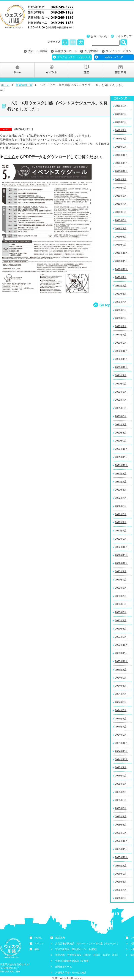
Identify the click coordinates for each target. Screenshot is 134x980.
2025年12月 (121, 857)
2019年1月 (121, 179)
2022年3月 (121, 490)
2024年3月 (121, 686)
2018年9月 (121, 147)
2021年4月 (121, 400)
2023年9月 (121, 637)
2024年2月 (121, 678)
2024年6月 (121, 710)
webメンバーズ (114, 57)
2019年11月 (121, 261)
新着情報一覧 (24, 85)
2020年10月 (121, 351)
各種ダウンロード (66, 51)
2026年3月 (121, 882)
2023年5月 (121, 604)
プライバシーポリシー (120, 51)
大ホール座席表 (38, 51)
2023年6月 (121, 612)
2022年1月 (121, 473)
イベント (39, 943)
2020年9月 (121, 343)
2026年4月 (121, 890)
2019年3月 (121, 196)
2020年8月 (121, 335)
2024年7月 (121, 719)
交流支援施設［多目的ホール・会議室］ (77, 949)
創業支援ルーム (64, 967)
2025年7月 (121, 816)
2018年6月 (121, 122)
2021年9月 (121, 441)
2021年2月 (121, 384)
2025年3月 (121, 784)
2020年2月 (121, 285)
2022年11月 (121, 555)
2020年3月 (121, 294)
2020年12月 (121, 367)
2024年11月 (121, 751)
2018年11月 (121, 163)
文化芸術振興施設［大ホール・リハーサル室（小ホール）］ (87, 943)
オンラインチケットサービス (74, 57)
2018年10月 (121, 155)
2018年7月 (121, 130)
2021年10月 (121, 449)
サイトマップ (123, 36)
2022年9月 (121, 539)
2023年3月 (121, 588)
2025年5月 (121, 800)
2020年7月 (121, 326)
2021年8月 (121, 433)
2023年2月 (121, 580)
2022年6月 (121, 514)
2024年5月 (121, 702)
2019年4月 (121, 204)
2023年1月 (121, 571)
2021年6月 (121, 416)
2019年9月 (121, 245)
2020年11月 (121, 359)
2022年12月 (121, 563)
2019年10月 (121, 253)
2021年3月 (121, 392)
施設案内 (60, 938)
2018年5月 (121, 114)
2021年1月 (121, 375)
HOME (38, 938)
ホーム (5, 85)
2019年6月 (121, 220)
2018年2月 (121, 106)
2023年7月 (121, 620)
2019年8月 (121, 237)
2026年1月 (121, 865)
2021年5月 (121, 408)
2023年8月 (121, 629)
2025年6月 (121, 808)
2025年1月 (121, 767)
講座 (37, 949)
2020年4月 (121, 302)
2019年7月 (121, 228)
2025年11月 (121, 849)
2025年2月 (121, 776)
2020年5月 (121, 310)
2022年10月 (121, 547)
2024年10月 (121, 743)
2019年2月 (121, 188)
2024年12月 (121, 759)
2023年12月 (121, 661)
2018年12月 (121, 171)
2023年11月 (121, 653)
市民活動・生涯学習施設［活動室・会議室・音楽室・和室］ (87, 955)
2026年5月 (121, 898)
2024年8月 (121, 727)
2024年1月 (121, 669)
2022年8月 (121, 531)
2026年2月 (121, 874)
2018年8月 (121, 139)
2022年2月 (121, 481)
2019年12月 (121, 269)
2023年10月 (121, 645)
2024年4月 (121, 694)
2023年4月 (121, 596)
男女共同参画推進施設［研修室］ (73, 961)
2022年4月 (121, 498)
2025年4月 (121, 792)
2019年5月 (121, 212)
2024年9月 (121, 735)
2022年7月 (121, 522)
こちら (10, 157)
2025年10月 (121, 841)
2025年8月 (121, 825)
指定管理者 (92, 51)
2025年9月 (121, 833)
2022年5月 (121, 506)
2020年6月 (121, 318)
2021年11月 (121, 457)
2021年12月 (121, 465)
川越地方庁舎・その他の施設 (71, 972)
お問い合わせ (99, 36)
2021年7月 (121, 424)
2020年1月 (121, 277)
